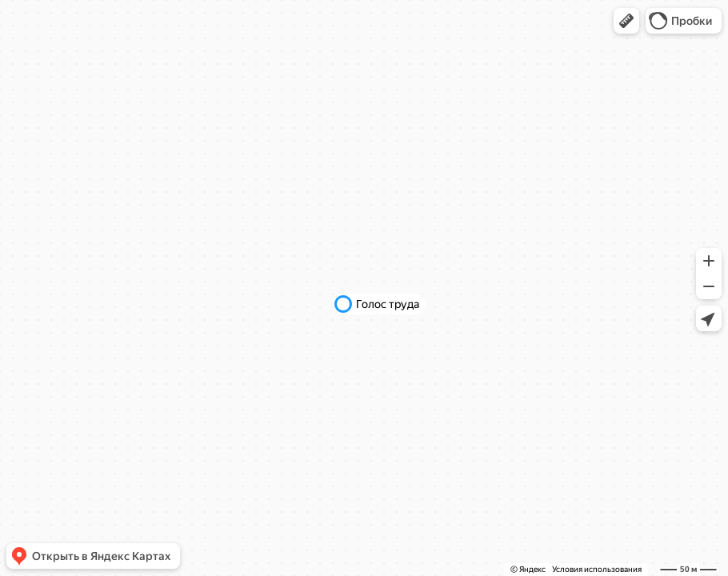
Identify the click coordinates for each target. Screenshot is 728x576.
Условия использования (597, 569)
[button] (626, 21)
